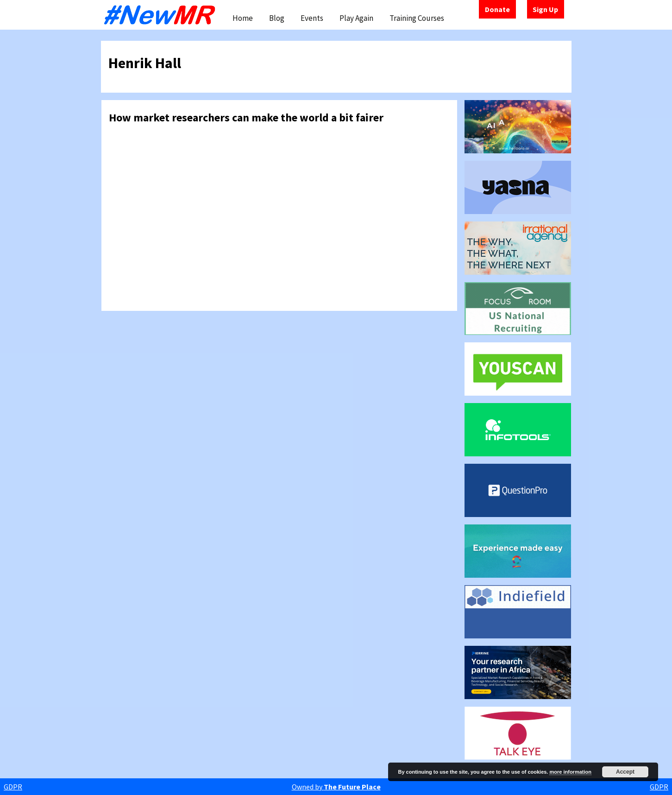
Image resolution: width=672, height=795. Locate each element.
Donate (497, 9)
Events (312, 18)
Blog (277, 18)
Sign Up (545, 9)
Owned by (336, 787)
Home (243, 18)
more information (570, 772)
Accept (625, 772)
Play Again (356, 18)
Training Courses (417, 18)
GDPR (13, 787)
